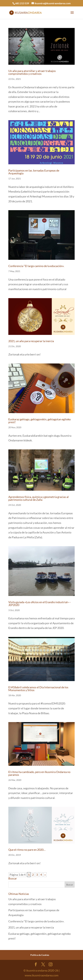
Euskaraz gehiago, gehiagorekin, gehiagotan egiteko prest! (40, 421)
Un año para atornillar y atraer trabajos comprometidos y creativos (32, 72)
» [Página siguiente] (45, 875)
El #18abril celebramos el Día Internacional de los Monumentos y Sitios (38, 689)
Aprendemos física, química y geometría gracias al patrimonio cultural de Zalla (39, 498)
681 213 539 (22, 3)
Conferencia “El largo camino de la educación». (36, 266)
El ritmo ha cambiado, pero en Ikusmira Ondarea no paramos (39, 773)
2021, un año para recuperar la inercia (31, 341)
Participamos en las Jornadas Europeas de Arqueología (34, 172)
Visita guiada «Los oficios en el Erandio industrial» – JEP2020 (40, 603)
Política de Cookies (40, 955)
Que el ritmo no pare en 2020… (27, 850)
